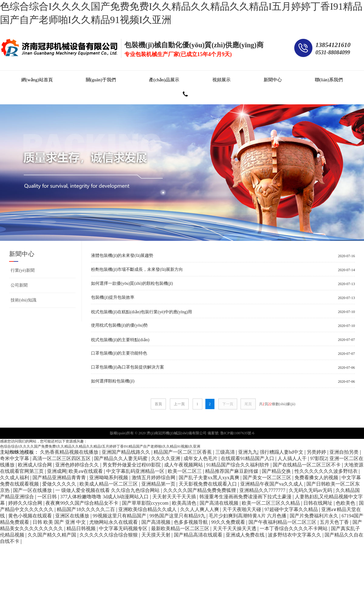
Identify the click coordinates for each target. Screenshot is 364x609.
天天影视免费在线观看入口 (208, 484)
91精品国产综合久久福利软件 (238, 465)
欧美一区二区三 (185, 471)
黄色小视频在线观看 (31, 516)
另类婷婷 (317, 452)
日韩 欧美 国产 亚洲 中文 (60, 522)
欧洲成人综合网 (35, 465)
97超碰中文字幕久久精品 (292, 509)
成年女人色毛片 (201, 458)
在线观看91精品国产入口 (248, 458)
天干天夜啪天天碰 (242, 509)
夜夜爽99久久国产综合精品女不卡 (83, 503)
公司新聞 (19, 285)
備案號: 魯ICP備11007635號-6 (231, 433)
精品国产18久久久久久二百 (86, 509)
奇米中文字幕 (15, 458)
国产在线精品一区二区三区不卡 (307, 465)
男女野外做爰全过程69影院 (132, 465)
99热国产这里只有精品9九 (178, 516)
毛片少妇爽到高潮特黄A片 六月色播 (248, 516)
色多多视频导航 (191, 522)
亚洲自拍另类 (345, 452)
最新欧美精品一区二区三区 (181, 528)
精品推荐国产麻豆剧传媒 (232, 471)
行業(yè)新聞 (23, 270)
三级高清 (226, 452)
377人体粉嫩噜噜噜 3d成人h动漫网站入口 (105, 497)
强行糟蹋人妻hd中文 (282, 452)
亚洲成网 (57, 471)
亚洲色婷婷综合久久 (78, 465)
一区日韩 (48, 497)
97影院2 (318, 458)
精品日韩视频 (82, 528)
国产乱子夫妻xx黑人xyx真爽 (210, 478)
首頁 (158, 404)
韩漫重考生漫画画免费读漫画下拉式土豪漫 (246, 497)
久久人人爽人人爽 (200, 509)
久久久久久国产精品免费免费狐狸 (200, 490)
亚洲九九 (248, 452)
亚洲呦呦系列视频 (109, 478)
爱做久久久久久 (60, 484)
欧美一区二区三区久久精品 (271, 503)
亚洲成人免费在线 (246, 535)
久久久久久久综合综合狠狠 (109, 535)
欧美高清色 (185, 503)
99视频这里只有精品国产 (120, 516)
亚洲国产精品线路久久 (126, 452)
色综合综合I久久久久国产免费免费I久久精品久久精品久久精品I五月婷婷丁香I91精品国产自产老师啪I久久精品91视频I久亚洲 (100, 446)
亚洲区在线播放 (73, 516)
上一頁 (179, 404)
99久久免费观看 (229, 522)
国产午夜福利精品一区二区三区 (283, 522)
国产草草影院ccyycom (146, 503)
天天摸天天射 (157, 535)
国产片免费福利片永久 (315, 516)
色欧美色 (346, 503)
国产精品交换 (277, 471)
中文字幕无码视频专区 (124, 528)
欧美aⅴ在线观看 (86, 471)
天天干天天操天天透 (235, 528)
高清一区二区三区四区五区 (62, 458)
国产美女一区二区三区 (268, 478)
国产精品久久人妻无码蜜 (121, 458)
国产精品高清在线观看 (199, 535)
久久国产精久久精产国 (52, 535)
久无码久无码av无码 (311, 490)
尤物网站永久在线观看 (114, 522)
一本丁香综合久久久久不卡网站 (294, 528)
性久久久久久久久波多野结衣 (327, 471)
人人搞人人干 (293, 458)
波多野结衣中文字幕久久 (295, 535)
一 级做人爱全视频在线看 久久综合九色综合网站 (108, 490)
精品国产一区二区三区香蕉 (183, 452)
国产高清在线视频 (220, 503)
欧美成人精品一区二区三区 (109, 484)
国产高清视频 (157, 522)
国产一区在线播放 (33, 490)
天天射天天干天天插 (175, 497)
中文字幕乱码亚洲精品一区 (136, 471)
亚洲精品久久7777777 (263, 490)
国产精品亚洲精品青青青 (60, 478)
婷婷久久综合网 (26, 503)
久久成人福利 (15, 478)
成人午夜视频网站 (184, 465)
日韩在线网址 (318, 503)
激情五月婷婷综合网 (154, 478)
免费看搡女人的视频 (317, 478)
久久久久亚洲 (166, 458)
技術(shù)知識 (24, 300)
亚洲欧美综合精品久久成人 (148, 509)
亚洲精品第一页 (159, 484)
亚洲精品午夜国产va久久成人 (272, 484)
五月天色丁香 (335, 522)
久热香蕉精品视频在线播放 (70, 452)
